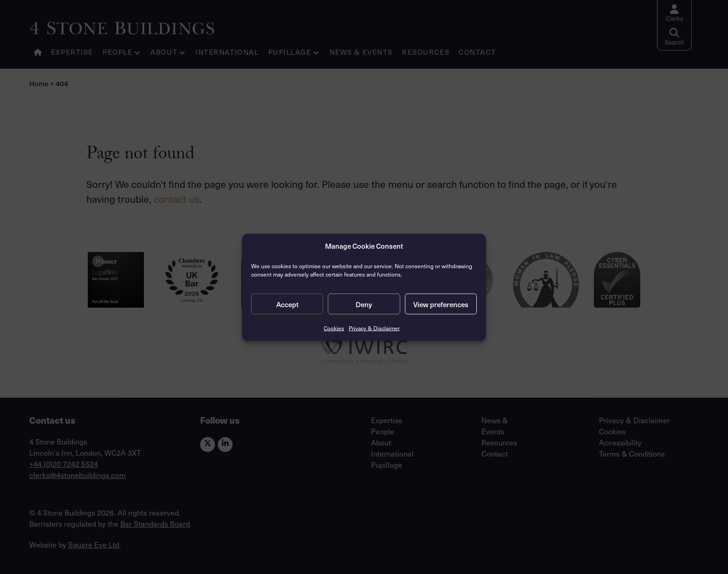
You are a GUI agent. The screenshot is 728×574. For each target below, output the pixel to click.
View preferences (441, 304)
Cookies (334, 328)
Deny (364, 304)
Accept (287, 304)
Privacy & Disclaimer (374, 328)
